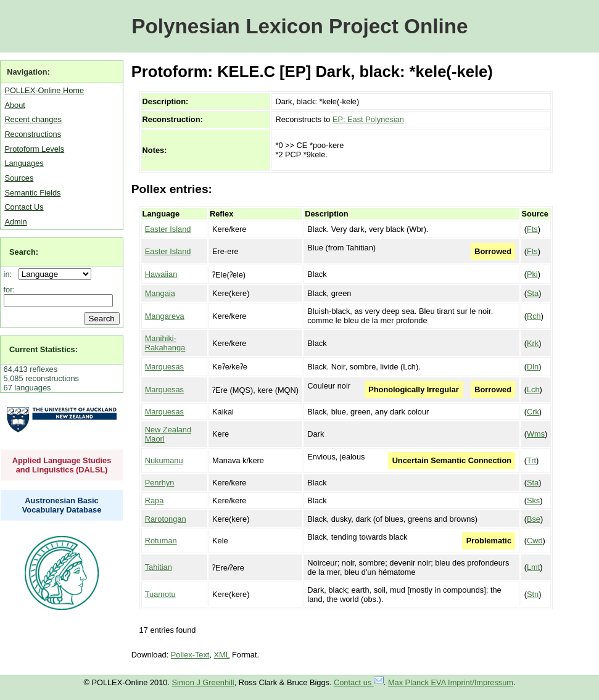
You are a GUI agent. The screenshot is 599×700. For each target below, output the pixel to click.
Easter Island (168, 229)
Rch (534, 316)
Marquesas (164, 367)
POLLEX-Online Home (44, 90)
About (14, 105)
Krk (533, 343)
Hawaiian (161, 274)
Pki (532, 274)
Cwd (535, 541)
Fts (532, 229)
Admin (15, 222)
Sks (533, 500)
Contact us (359, 682)
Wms (536, 434)
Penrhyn (160, 483)
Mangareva (165, 316)
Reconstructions (33, 134)
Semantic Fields (32, 193)
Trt (531, 460)
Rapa (155, 500)
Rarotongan (166, 519)
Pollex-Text (190, 655)
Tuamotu (160, 594)
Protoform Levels (34, 149)
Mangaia (160, 293)
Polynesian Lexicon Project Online (299, 26)
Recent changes (33, 119)
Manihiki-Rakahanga (165, 343)
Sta (533, 293)
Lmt (533, 567)
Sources (19, 178)
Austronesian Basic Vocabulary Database (62, 505)
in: (10, 274)
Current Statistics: (43, 349)
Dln (533, 367)
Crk (533, 412)
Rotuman (161, 541)
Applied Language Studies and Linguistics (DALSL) (62, 465)
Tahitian (159, 567)
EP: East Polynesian (368, 119)
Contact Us (24, 207)
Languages (24, 163)
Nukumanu (164, 460)
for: (10, 290)
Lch (533, 389)
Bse (534, 519)
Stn (533, 594)
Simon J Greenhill (203, 682)
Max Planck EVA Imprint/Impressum (451, 682)
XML (222, 655)
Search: (24, 252)
